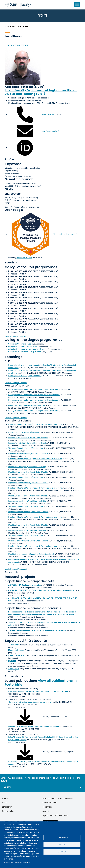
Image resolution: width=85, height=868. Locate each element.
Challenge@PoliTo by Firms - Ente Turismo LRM (27, 405)
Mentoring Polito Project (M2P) (65, 234)
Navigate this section (42, 45)
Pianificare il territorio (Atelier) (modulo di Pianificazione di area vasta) (35, 424)
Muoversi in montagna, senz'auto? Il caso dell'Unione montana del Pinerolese (38, 691)
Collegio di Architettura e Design (21, 344)
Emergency (7, 807)
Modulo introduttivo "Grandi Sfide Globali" (24, 432)
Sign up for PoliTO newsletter (55, 815)
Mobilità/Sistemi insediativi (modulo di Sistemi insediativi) (31, 554)
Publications (14, 676)
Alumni (46, 811)
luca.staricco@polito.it (50, 131)
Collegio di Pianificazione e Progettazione (25, 352)
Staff (13, 26)
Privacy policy (9, 862)
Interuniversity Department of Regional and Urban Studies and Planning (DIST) (41, 92)
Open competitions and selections (58, 798)
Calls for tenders (50, 803)
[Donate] (42, 787)
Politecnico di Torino (24, 258)
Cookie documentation (23, 862)
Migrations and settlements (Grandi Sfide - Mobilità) (28, 454)
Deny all (62, 845)
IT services (47, 807)
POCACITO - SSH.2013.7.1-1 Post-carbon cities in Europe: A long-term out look (41, 590)
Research (11, 572)
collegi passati (17, 337)
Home (7, 26)
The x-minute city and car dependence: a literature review (30, 702)
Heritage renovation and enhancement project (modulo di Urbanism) (34, 389)
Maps (5, 803)
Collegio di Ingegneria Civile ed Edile (23, 347)
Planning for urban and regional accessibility (25, 376)
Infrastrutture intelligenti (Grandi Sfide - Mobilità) (27, 443)
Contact (6, 798)
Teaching (12, 263)
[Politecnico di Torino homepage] (18, 5)
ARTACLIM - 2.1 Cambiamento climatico (25, 585)
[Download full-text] (25, 717)
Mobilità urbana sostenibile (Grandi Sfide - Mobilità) (28, 438)
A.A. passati (16, 383)
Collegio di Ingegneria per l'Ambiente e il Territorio (28, 349)
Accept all (62, 852)
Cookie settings (62, 838)
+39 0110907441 (49, 114)
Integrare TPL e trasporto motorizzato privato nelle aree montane (33, 726)
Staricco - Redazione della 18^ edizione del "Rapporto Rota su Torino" (37, 630)
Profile (9, 159)
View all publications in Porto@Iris (41, 683)
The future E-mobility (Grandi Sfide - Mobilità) (26, 448)
